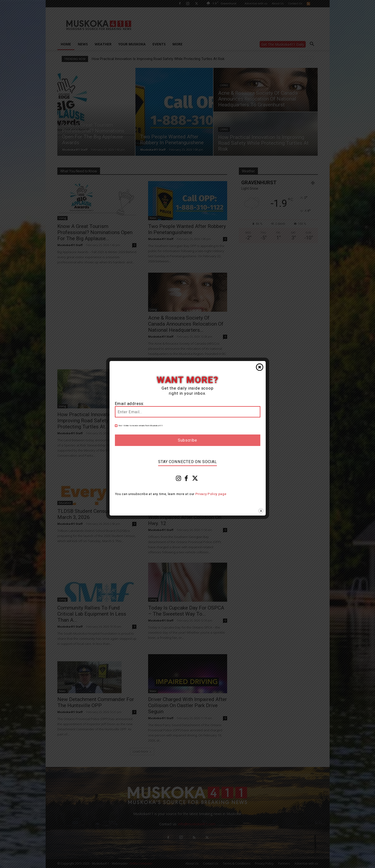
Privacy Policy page (211, 494)
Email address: (130, 404)
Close (260, 367)
